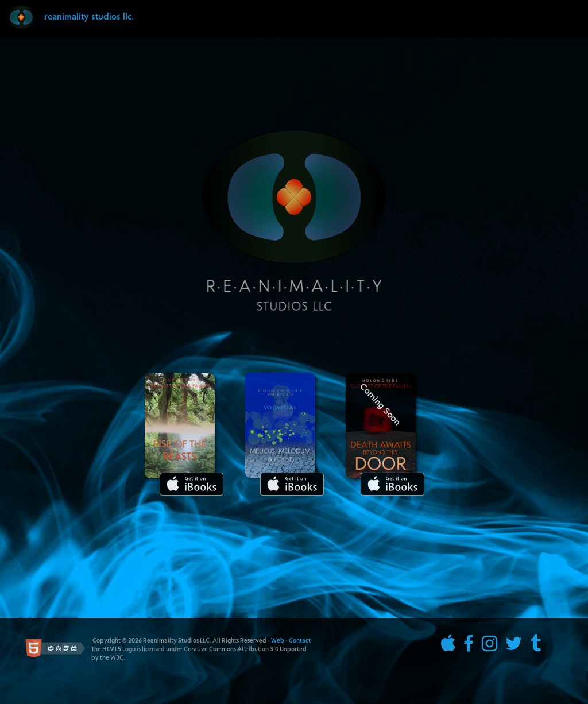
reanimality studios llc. (89, 17)
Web (278, 641)
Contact (300, 641)
